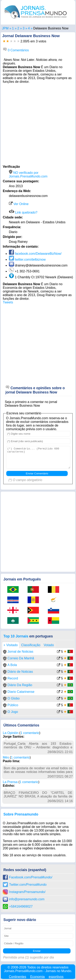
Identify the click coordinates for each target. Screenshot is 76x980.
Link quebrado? (23, 212)
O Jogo (13, 712)
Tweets (8, 302)
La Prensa (10, 782)
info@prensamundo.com (27, 899)
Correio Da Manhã (21, 658)
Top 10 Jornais (16, 636)
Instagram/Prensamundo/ (27, 892)
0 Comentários (16, 50)
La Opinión (11, 733)
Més (6, 757)
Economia (37, 977)
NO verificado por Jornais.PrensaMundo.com (28, 175)
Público (13, 705)
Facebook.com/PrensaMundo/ (31, 877)
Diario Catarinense (21, 692)
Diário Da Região (20, 685)
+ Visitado (11, 645)
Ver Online (19, 204)
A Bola (12, 665)
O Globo (14, 698)
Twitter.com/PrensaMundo (28, 885)
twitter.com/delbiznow (27, 260)
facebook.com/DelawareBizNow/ (35, 254)
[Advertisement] (38, 124)
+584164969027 (21, 906)
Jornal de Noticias (20, 652)
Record (13, 678)
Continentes (18, 977)
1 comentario (30, 733)
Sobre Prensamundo (21, 814)
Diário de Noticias (20, 672)
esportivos (56, 977)
